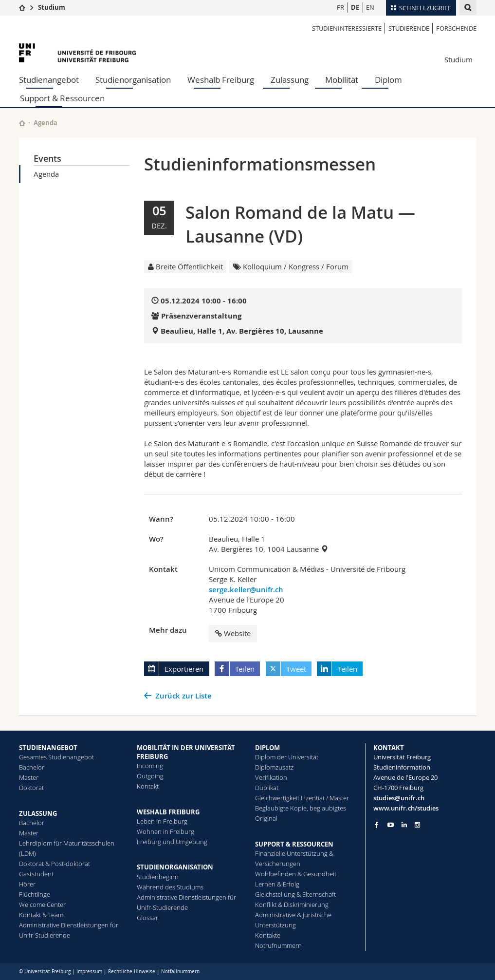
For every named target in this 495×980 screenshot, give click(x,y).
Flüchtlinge (35, 894)
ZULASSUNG (38, 813)
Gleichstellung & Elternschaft (295, 894)
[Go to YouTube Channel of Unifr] (391, 825)
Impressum (89, 971)
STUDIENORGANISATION (175, 867)
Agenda (46, 174)
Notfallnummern (180, 971)
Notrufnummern (278, 945)
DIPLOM (267, 748)
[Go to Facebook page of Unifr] (376, 825)
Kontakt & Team (41, 915)
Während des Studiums (170, 887)
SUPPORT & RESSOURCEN (294, 844)
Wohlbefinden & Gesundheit (296, 874)
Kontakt (148, 786)
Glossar (147, 918)
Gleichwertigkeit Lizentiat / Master (302, 798)
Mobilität (342, 80)
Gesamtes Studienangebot (56, 757)
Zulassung (290, 80)
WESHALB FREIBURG (168, 812)
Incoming (150, 766)
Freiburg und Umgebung (172, 842)
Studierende (409, 28)
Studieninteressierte (347, 28)
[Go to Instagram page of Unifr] (417, 825)
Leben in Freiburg (162, 821)
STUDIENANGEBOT (48, 748)
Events (47, 158)
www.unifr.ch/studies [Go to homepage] (406, 808)
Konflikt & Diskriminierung (292, 905)
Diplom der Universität (287, 757)
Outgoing (150, 776)
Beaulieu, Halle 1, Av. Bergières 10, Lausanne (242, 331)
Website (233, 633)
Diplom (388, 80)
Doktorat (31, 788)
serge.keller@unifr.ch (246, 590)
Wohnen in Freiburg (165, 831)
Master (29, 777)
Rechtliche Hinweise (132, 971)
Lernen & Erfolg (277, 884)
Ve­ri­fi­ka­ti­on (271, 777)
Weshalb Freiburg (221, 80)
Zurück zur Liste (183, 696)
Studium (52, 7)
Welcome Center (42, 905)
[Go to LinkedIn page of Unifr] (404, 825)
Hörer (27, 884)
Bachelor (32, 767)
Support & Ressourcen (62, 98)
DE (355, 7)
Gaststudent (36, 874)
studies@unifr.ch (399, 798)
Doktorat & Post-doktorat (55, 864)
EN (370, 7)
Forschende (456, 28)
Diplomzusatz (274, 767)
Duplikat (267, 788)
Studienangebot (49, 80)
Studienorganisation (133, 80)
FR (340, 7)
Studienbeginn (158, 877)
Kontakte (268, 935)
